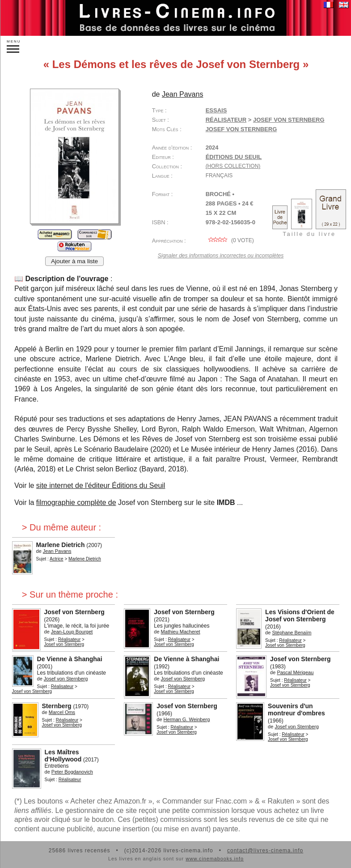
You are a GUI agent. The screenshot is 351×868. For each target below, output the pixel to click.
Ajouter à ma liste (74, 261)
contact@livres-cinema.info (265, 851)
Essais (216, 110)
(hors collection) (233, 166)
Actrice (57, 559)
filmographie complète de (76, 502)
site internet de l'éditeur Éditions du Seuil (101, 485)
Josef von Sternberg (241, 129)
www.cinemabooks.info (215, 859)
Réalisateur (226, 120)
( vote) (230, 240)
